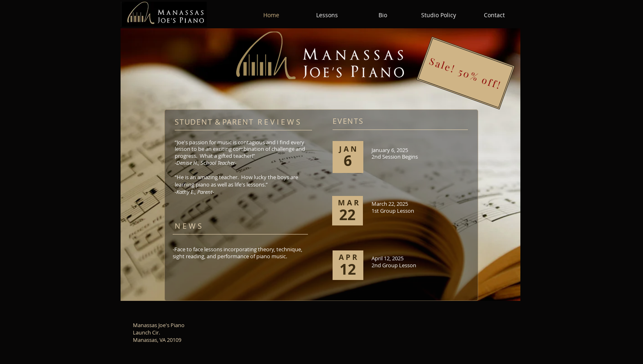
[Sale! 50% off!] (465, 73)
